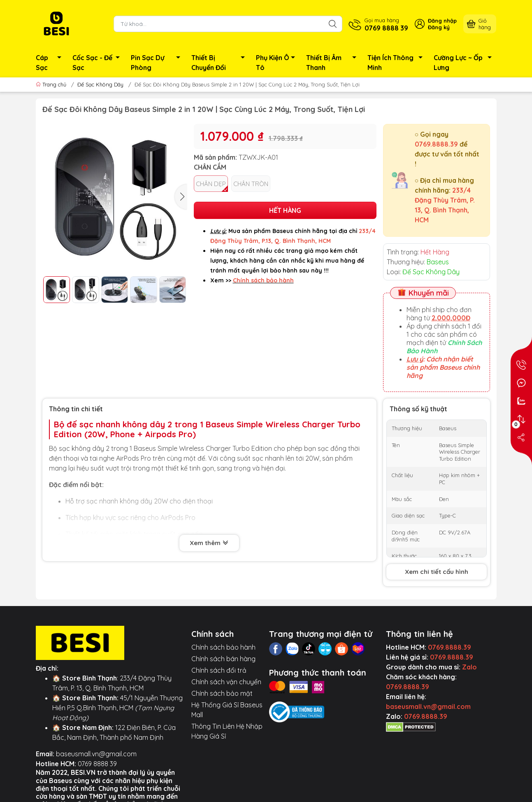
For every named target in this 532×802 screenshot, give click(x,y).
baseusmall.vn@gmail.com (96, 754)
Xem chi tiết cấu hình (437, 572)
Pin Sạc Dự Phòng (158, 63)
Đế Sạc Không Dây (100, 84)
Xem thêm (209, 543)
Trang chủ (52, 84)
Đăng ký (439, 27)
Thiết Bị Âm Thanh (333, 63)
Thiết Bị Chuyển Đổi (220, 63)
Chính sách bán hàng (223, 659)
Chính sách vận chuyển (226, 682)
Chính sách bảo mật (222, 693)
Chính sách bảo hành (223, 647)
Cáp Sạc (51, 63)
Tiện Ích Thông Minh (397, 63)
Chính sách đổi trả (219, 670)
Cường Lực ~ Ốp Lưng (465, 63)
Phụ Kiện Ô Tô (278, 63)
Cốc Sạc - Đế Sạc (99, 63)
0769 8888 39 (97, 764)
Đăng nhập (442, 21)
